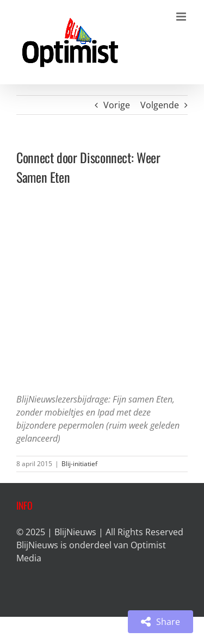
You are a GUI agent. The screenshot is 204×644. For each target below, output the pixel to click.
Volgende (160, 105)
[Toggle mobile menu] (182, 17)
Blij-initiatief (79, 464)
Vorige (117, 105)
